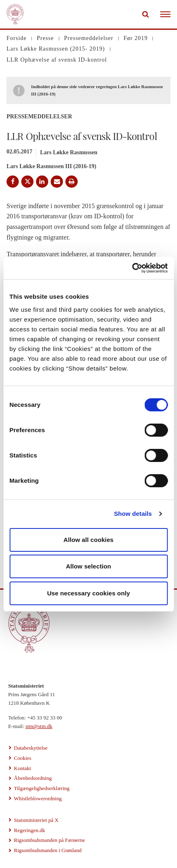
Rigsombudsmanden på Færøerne (49, 840)
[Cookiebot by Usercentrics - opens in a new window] (132, 268)
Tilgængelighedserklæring (42, 788)
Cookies (23, 758)
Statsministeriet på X (36, 820)
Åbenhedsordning (33, 778)
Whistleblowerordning (38, 798)
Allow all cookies (88, 540)
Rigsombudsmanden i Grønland (48, 850)
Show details (133, 514)
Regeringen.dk (29, 830)
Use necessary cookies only (88, 593)
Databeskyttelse (31, 748)
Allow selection (88, 566)
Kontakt (22, 768)
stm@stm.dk (39, 726)
